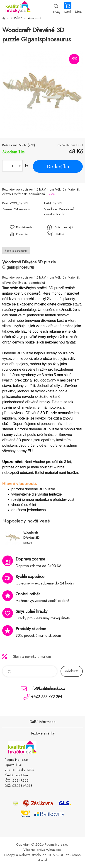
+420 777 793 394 (47, 696)
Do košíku (58, 167)
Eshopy (10, 855)
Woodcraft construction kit (59, 212)
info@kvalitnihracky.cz (47, 688)
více (52, 194)
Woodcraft (34, 18)
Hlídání (59, 234)
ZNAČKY (16, 18)
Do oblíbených (25, 227)
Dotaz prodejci (64, 227)
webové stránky (30, 855)
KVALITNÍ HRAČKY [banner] (18, 8)
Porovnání (22, 234)
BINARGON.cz (58, 855)
